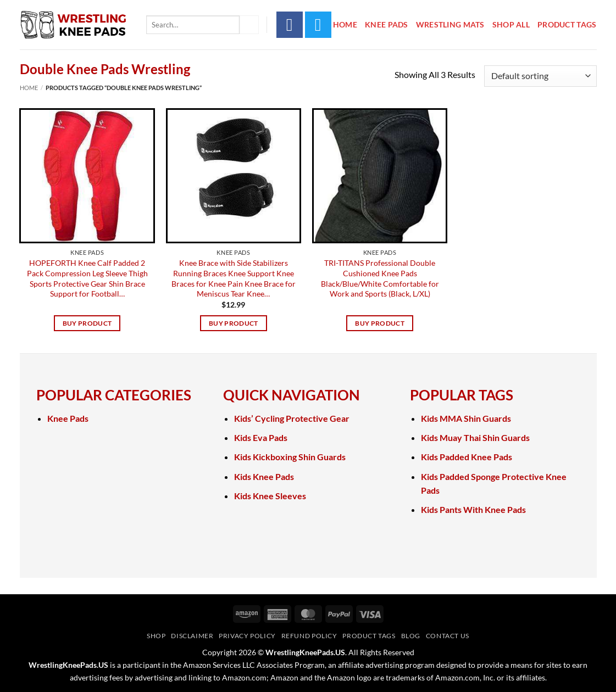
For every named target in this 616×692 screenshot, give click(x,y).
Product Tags (567, 24)
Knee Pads (387, 24)
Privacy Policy (247, 636)
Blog (411, 636)
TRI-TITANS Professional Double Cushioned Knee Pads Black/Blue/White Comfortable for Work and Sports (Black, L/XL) (380, 278)
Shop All (511, 24)
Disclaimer (192, 636)
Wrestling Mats (450, 24)
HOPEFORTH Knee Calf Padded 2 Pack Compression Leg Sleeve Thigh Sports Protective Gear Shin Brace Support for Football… (87, 278)
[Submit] (249, 25)
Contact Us (448, 636)
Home (345, 24)
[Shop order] (540, 76)
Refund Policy (309, 636)
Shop (156, 636)
